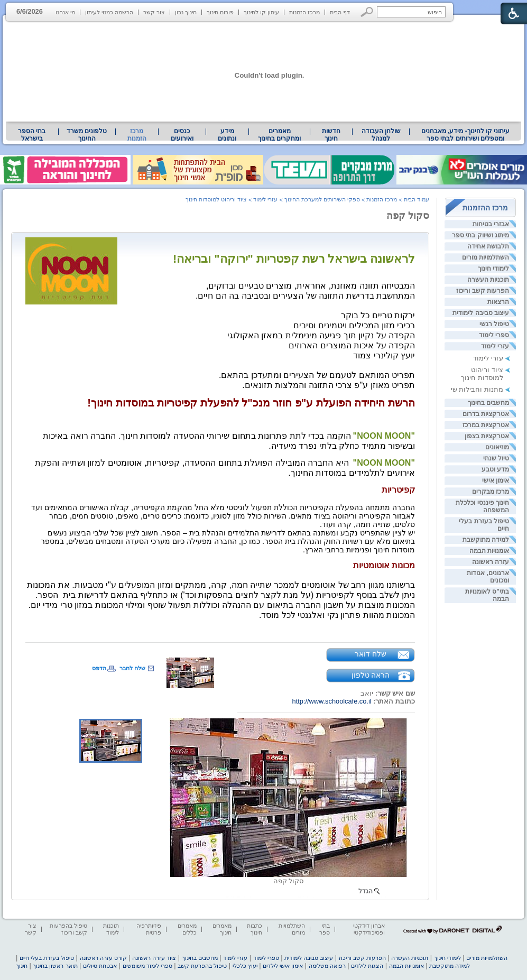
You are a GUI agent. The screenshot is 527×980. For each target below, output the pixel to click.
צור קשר (154, 12)
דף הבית (340, 12)
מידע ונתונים (227, 135)
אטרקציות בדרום (486, 414)
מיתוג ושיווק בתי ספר (480, 235)
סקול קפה (408, 216)
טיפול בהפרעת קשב (202, 966)
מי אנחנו (65, 12)
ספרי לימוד (494, 335)
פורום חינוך (220, 12)
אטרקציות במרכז (486, 425)
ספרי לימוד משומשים (147, 966)
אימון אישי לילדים (283, 966)
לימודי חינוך (493, 269)
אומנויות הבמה (489, 551)
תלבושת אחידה (488, 246)
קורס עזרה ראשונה (103, 958)
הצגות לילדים (367, 966)
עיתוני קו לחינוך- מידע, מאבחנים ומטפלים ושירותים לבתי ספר (466, 135)
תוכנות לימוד (111, 929)
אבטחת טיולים (100, 966)
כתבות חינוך (255, 929)
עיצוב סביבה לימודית (481, 313)
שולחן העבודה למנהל (381, 135)
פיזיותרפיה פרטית (149, 929)
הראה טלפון (371, 675)
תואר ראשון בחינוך (55, 966)
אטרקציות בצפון (487, 436)
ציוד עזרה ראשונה (154, 958)
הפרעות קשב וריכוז (483, 291)
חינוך (22, 966)
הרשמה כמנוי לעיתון (109, 12)
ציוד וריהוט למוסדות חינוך (482, 374)
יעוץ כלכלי (245, 966)
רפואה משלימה (327, 966)
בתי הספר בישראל (32, 135)
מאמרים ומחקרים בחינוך (279, 135)
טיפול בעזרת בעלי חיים (47, 958)
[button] (367, 12)
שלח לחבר (132, 668)
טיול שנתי (496, 458)
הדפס (99, 668)
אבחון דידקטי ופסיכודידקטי (369, 929)
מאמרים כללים (187, 929)
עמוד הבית (417, 199)
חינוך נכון (186, 12)
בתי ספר (325, 929)
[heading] (223, 529)
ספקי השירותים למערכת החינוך (322, 199)
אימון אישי (496, 480)
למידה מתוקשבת (486, 540)
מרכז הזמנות (304, 12)
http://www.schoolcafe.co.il (332, 701)
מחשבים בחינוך (488, 403)
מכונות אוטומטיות (384, 565)
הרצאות (498, 302)
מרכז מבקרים (491, 492)
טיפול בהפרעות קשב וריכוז (68, 929)
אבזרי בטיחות (491, 224)
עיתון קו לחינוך (261, 12)
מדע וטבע (495, 469)
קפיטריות (398, 490)
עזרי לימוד (495, 346)
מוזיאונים (497, 447)
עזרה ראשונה (491, 562)
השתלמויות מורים (486, 257)
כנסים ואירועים (182, 135)
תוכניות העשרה (488, 280)
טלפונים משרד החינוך (87, 135)
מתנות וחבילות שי (477, 389)
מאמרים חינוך (222, 929)
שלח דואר (371, 654)
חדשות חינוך (331, 135)
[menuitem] (465, 135)
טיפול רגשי (494, 324)
